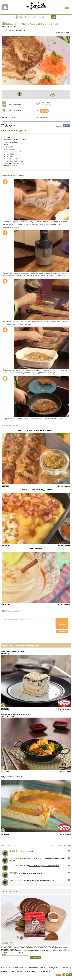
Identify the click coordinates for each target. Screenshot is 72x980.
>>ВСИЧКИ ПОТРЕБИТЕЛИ (59, 846)
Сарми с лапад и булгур (33, 873)
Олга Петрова (16, 858)
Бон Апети (20, 31)
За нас (12, 971)
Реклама (3, 971)
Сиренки (29, 851)
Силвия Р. (15, 851)
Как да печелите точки (26, 971)
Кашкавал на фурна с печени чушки (44, 866)
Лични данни (53, 968)
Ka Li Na (13, 873)
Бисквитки (65, 968)
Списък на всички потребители (13, 968)
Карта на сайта (44, 971)
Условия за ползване (37, 968)
